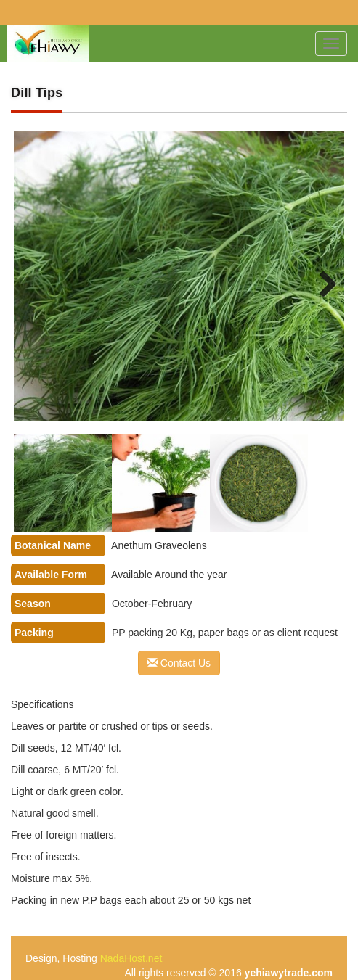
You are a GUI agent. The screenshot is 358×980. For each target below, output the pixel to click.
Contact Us (179, 663)
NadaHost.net (131, 958)
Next (319, 283)
